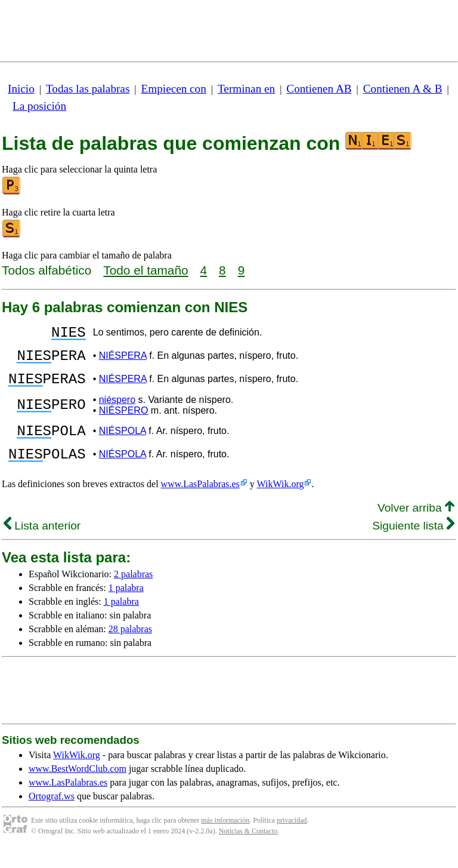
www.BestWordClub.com (78, 787)
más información (225, 838)
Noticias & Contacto (248, 849)
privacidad (292, 838)
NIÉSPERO (124, 421)
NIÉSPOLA (123, 443)
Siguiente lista (413, 544)
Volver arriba (416, 526)
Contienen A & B (403, 89)
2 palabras (133, 592)
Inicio (21, 89)
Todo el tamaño (146, 270)
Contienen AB (319, 89)
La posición (39, 106)
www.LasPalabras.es (200, 502)
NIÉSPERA (123, 361)
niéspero (117, 410)
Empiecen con (174, 89)
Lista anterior (42, 544)
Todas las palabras (88, 89)
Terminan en (246, 89)
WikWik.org (281, 502)
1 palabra (126, 606)
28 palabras (130, 647)
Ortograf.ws (52, 814)
